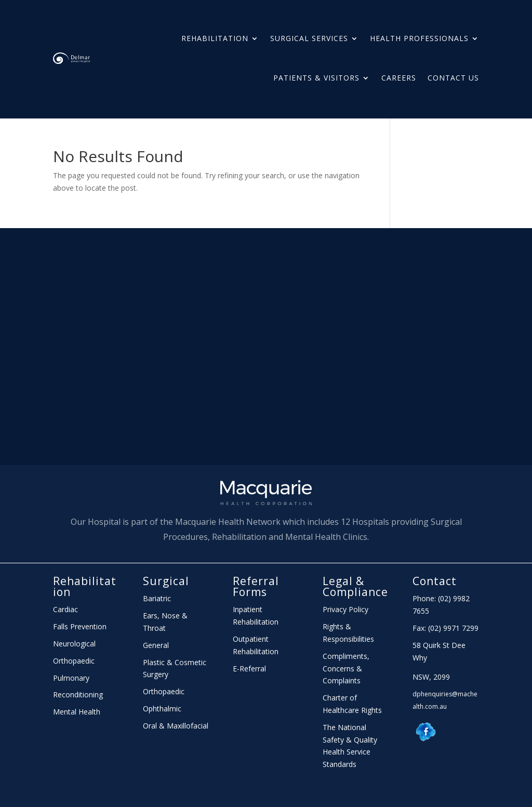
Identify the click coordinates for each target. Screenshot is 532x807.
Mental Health (77, 712)
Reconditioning (78, 694)
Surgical (166, 581)
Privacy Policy (345, 609)
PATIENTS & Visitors (316, 78)
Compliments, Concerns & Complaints (346, 669)
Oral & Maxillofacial (176, 726)
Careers (399, 78)
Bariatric (157, 598)
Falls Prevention (80, 626)
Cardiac (65, 609)
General (156, 645)
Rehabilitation (215, 38)
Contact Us (453, 78)
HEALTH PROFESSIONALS (419, 38)
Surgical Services (309, 38)
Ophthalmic (162, 709)
